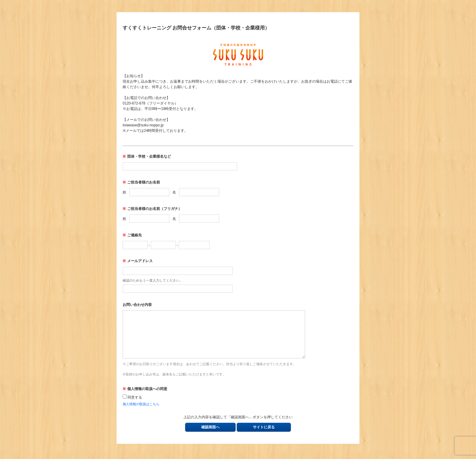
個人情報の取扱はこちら (141, 413)
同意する (132, 406)
